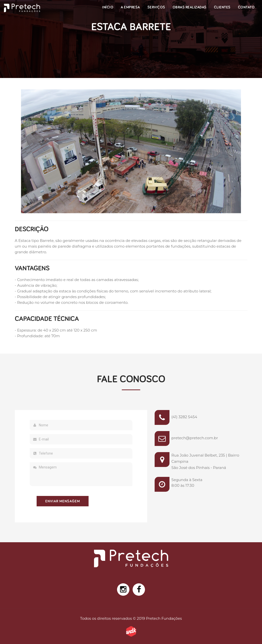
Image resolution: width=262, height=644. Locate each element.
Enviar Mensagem (63, 501)
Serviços (156, 7)
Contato (246, 7)
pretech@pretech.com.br (195, 438)
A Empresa (130, 7)
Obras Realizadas (190, 7)
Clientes (222, 7)
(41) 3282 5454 (184, 417)
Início (108, 7)
